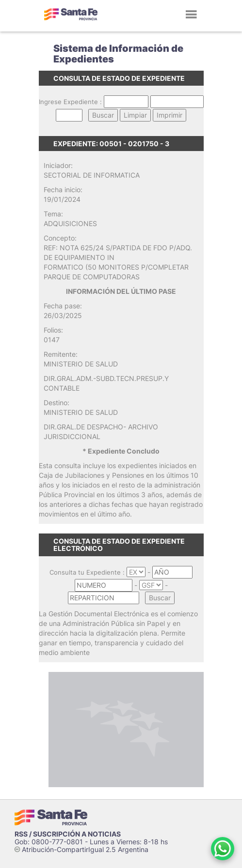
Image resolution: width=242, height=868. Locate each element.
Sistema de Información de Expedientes (118, 54)
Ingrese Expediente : (70, 102)
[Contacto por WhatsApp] (223, 849)
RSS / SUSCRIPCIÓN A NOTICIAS (68, 834)
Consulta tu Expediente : (87, 572)
